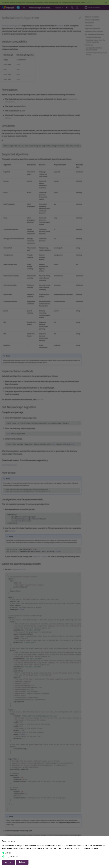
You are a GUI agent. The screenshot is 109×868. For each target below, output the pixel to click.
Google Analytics (12, 856)
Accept (8, 862)
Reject (22, 862)
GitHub (8, 853)
